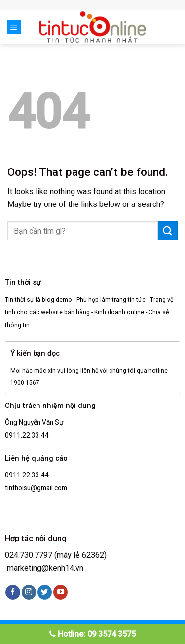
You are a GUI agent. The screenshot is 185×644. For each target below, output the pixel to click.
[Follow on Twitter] (45, 592)
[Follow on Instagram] (29, 592)
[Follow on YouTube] (60, 592)
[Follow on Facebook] (13, 592)
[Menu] (14, 27)
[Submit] (168, 231)
